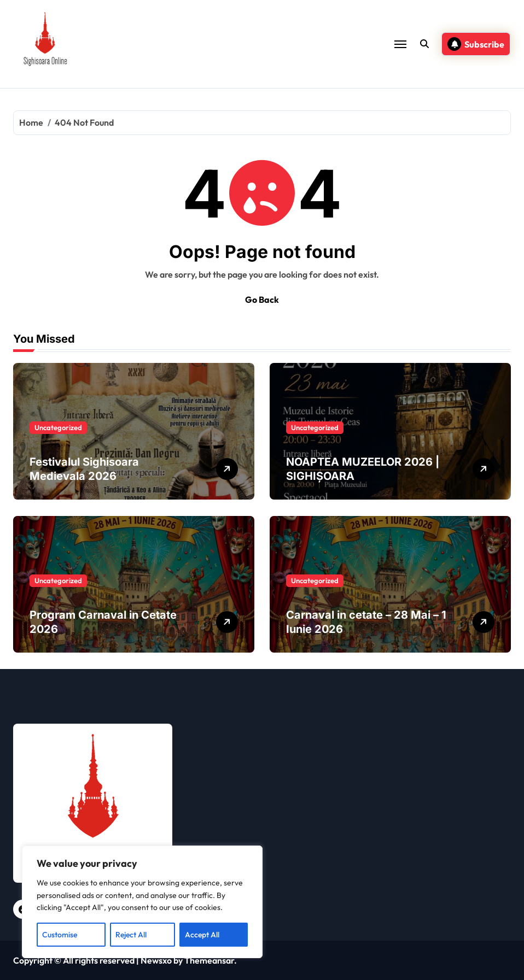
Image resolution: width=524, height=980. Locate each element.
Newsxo (156, 960)
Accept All (202, 935)
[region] (142, 902)
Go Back (262, 300)
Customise (60, 935)
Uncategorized (58, 427)
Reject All (131, 935)
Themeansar (209, 960)
